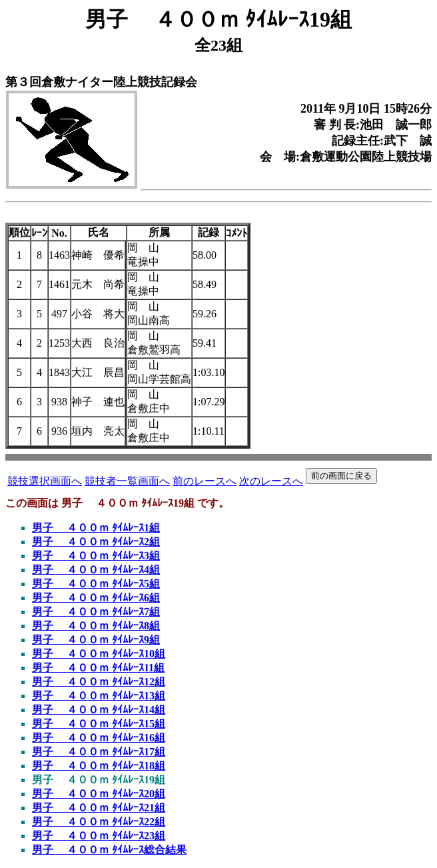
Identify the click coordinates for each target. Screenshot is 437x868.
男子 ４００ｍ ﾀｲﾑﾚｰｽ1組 (96, 528)
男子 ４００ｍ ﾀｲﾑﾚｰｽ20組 (99, 794)
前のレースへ (205, 481)
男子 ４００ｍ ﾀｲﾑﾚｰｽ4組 (96, 570)
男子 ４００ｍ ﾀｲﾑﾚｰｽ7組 (96, 612)
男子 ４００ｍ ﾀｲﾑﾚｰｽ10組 (99, 654)
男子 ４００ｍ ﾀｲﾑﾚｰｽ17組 (99, 752)
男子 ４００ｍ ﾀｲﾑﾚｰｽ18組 (99, 766)
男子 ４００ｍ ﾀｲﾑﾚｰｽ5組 (96, 584)
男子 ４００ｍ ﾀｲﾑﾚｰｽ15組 (99, 724)
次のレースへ (271, 481)
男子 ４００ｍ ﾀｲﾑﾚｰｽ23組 (99, 836)
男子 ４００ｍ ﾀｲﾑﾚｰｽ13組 (99, 696)
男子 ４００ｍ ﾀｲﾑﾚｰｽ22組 (99, 822)
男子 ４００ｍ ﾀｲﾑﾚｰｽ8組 (96, 626)
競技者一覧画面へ (127, 481)
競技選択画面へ (45, 481)
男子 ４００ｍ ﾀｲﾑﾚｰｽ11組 (98, 668)
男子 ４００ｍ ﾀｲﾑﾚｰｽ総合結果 (109, 850)
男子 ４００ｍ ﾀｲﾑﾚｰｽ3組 (96, 556)
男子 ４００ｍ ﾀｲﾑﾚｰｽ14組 (99, 710)
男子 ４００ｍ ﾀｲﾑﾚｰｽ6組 (96, 598)
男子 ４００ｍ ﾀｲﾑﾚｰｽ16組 (99, 738)
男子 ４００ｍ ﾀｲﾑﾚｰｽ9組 (96, 640)
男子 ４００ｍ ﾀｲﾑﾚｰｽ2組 (96, 542)
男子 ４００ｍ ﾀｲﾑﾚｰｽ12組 (99, 682)
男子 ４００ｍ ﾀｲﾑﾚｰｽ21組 (99, 808)
